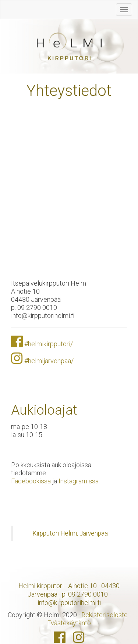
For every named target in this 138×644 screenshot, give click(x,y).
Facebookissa (31, 481)
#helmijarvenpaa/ (49, 361)
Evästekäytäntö (69, 623)
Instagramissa (79, 481)
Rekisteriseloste (105, 615)
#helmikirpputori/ (49, 344)
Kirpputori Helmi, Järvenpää (70, 533)
